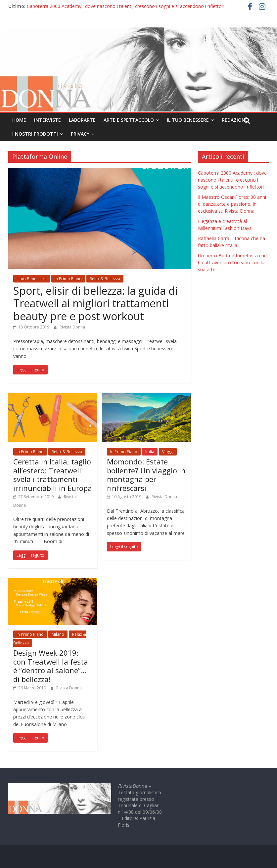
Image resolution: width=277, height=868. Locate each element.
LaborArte (82, 120)
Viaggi (168, 452)
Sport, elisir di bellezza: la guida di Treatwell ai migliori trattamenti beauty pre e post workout (95, 303)
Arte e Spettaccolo (129, 120)
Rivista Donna (72, 327)
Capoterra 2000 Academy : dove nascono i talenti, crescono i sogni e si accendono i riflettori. (126, 6)
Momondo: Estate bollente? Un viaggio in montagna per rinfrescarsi (146, 475)
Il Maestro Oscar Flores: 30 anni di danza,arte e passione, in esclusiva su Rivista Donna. (232, 204)
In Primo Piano (68, 279)
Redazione (235, 120)
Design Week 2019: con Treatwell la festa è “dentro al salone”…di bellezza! (51, 666)
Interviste (47, 120)
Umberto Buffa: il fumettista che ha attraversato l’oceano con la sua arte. (232, 262)
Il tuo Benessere (188, 120)
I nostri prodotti (35, 134)
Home (19, 120)
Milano (58, 634)
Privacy (80, 134)
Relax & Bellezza (105, 279)
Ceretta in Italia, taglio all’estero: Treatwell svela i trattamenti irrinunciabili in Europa (53, 475)
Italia (150, 452)
